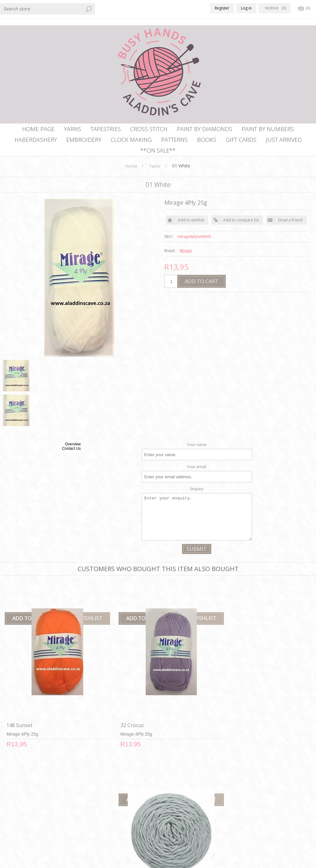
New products (253, 783)
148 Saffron (255, 691)
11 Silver (173, 691)
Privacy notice (95, 795)
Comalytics (123, 864)
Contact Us (71, 458)
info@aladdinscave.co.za (27, 820)
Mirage (186, 260)
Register (222, 8)
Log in (246, 8)
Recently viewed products (264, 795)
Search (245, 819)
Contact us (171, 783)
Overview (73, 454)
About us (90, 819)
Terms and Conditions (103, 807)
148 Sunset (18, 691)
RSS (20, 782)
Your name (197, 454)
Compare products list (261, 807)
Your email (197, 476)
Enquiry (197, 498)
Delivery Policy (96, 783)
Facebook (8, 782)
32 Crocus (96, 691)
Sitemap (168, 795)
